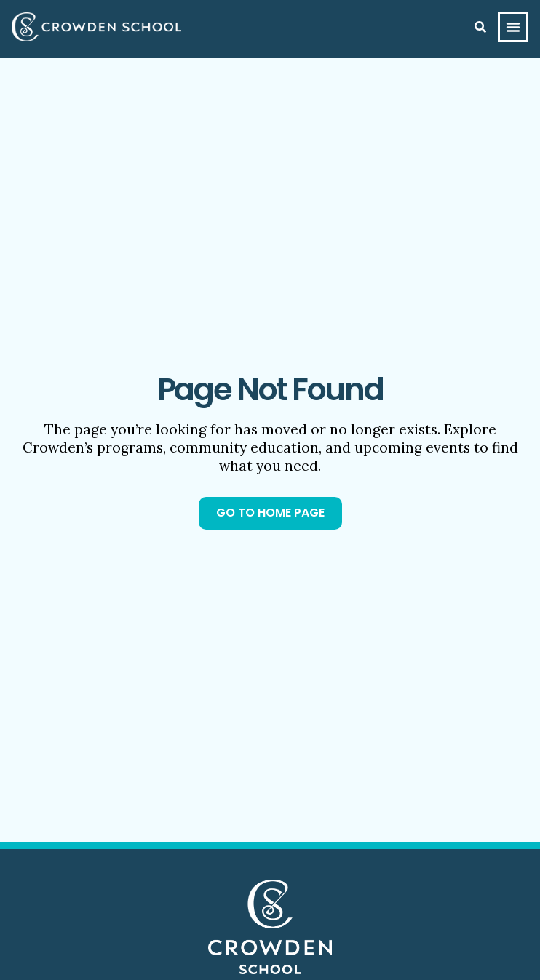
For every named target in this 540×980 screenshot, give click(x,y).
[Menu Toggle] (513, 27)
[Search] (480, 27)
